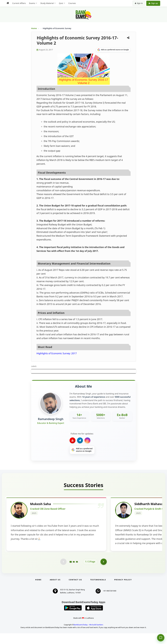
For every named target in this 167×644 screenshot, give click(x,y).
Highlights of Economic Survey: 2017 (57, 353)
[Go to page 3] (77, 572)
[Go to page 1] (71, 572)
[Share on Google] (113, 50)
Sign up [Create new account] (153, 3)
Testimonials (98, 590)
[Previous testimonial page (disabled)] (63, 572)
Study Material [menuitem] (47, 3)
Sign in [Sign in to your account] (139, 3)
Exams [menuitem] (32, 3)
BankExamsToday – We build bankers (88, 635)
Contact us (75, 590)
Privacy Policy (123, 590)
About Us (55, 590)
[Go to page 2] (74, 572)
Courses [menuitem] (72, 3)
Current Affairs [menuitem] (19, 3)
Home (34, 28)
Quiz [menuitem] (61, 3)
